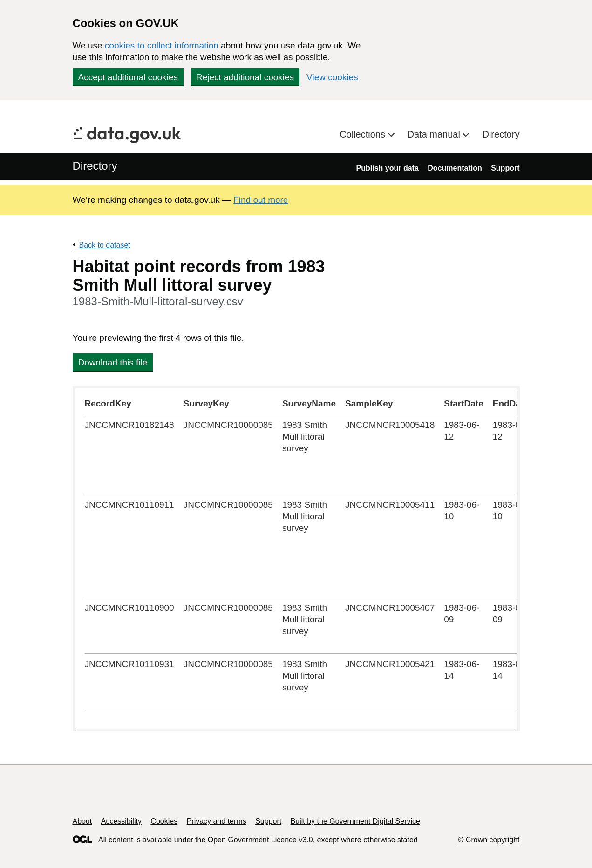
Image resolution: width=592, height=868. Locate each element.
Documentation (455, 168)
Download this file (113, 362)
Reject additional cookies (245, 77)
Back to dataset (105, 245)
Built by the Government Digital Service (355, 821)
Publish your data (388, 168)
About (82, 821)
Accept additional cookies (128, 77)
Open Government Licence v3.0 (260, 840)
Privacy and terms (217, 821)
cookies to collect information (162, 45)
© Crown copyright (489, 840)
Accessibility (121, 821)
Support (505, 168)
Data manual (435, 134)
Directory (501, 134)
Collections (364, 134)
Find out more (261, 200)
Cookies (164, 821)
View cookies (332, 77)
